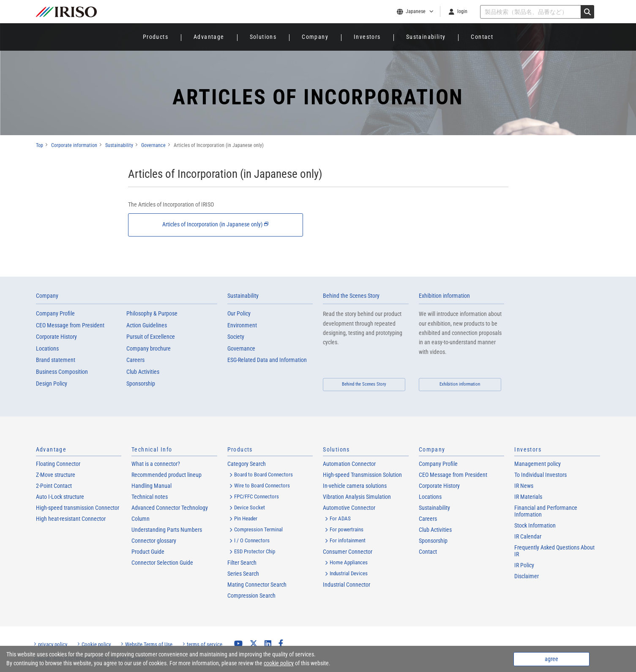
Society (236, 337)
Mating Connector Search (257, 585)
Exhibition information (444, 296)
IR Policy (524, 565)
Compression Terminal (258, 529)
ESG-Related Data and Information (267, 360)
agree (551, 659)
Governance (241, 348)
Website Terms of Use (149, 644)
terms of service (205, 644)
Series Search (243, 574)
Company (315, 37)
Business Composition (62, 372)
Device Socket (250, 507)
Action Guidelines (147, 325)
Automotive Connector (349, 508)
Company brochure (149, 348)
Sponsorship (141, 384)
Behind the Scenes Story (351, 296)
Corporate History (56, 337)
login (462, 11)
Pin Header (246, 518)
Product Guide (148, 552)
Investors (367, 37)
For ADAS (340, 518)
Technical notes (150, 497)
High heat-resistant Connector (71, 519)
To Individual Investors (540, 475)
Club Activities (143, 372)
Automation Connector (349, 464)
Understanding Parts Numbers (167, 530)
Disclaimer (527, 576)
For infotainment (348, 540)
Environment (242, 325)
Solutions (263, 37)
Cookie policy (96, 644)
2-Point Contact (54, 486)
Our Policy (239, 313)
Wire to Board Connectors (262, 486)
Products (156, 37)
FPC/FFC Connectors (257, 497)
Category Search (247, 464)
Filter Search (242, 563)
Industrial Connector (347, 585)
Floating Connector (58, 464)
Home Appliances (349, 562)
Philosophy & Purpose (152, 313)
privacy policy (53, 644)
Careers (135, 360)
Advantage (209, 37)
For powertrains (347, 529)
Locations (47, 348)
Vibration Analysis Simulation (357, 497)
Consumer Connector (348, 552)
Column (141, 519)
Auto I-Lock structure (60, 497)
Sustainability (426, 37)
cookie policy (279, 663)
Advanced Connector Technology (170, 508)
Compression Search (251, 596)
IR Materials (528, 497)
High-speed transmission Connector (78, 508)
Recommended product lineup (167, 475)
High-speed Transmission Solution (362, 475)
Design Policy (52, 384)
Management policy (538, 464)
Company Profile (55, 313)
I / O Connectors (252, 540)
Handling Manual (151, 486)
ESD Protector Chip (255, 551)
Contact (482, 37)
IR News (524, 486)
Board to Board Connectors (263, 475)
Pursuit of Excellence (151, 337)
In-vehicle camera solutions (355, 486)
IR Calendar (528, 536)
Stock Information (535, 525)
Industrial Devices (349, 573)
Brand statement (56, 360)
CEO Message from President (70, 325)
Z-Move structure (56, 475)
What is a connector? (156, 464)
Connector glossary (154, 541)
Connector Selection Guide (162, 563)
